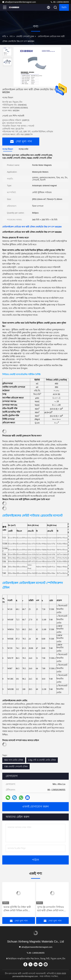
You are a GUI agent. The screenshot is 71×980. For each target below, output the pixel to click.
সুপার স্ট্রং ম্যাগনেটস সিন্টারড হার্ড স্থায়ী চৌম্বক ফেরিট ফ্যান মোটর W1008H (51, 909)
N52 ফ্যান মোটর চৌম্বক (14, 760)
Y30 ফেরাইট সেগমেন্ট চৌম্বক (16, 766)
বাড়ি (4, 36)
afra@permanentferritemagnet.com (19, 2)
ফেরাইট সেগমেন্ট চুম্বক (25, 36)
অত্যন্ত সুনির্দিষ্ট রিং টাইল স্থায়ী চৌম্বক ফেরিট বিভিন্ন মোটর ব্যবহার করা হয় (17, 909)
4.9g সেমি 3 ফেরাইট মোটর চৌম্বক (42, 760)
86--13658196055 (60, 2)
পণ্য (11, 36)
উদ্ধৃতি (64, 7)
